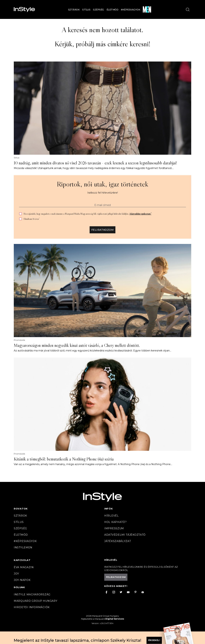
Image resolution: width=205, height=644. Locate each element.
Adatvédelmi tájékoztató (140, 214)
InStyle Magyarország (32, 595)
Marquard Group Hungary (36, 601)
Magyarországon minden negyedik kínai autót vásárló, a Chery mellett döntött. (77, 345)
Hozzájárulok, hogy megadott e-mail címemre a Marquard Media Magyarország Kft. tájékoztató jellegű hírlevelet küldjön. (87, 214)
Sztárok (74, 10)
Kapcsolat (22, 560)
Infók (109, 509)
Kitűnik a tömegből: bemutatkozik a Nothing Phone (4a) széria (64, 459)
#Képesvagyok (131, 10)
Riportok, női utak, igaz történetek (102, 184)
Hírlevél (112, 516)
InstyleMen (23, 547)
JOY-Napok (22, 580)
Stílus (86, 10)
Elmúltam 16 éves (32, 219)
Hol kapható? (115, 522)
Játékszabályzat (118, 541)
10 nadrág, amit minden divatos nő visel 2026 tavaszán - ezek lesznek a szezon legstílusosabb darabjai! (95, 163)
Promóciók (19, 340)
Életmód (112, 10)
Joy (16, 574)
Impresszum (114, 528)
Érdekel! (154, 640)
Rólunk (19, 587)
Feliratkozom (102, 230)
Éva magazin (24, 567)
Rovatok (21, 509)
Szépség (98, 10)
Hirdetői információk (32, 607)
